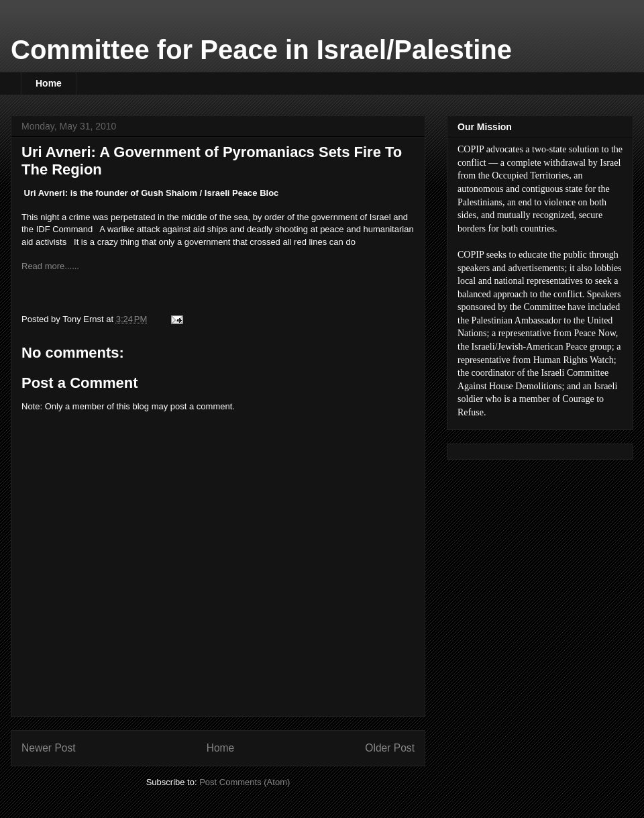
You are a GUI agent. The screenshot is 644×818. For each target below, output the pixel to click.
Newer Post (49, 748)
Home (49, 83)
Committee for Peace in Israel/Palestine (261, 50)
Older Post (390, 748)
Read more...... (52, 266)
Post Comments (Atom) (245, 782)
